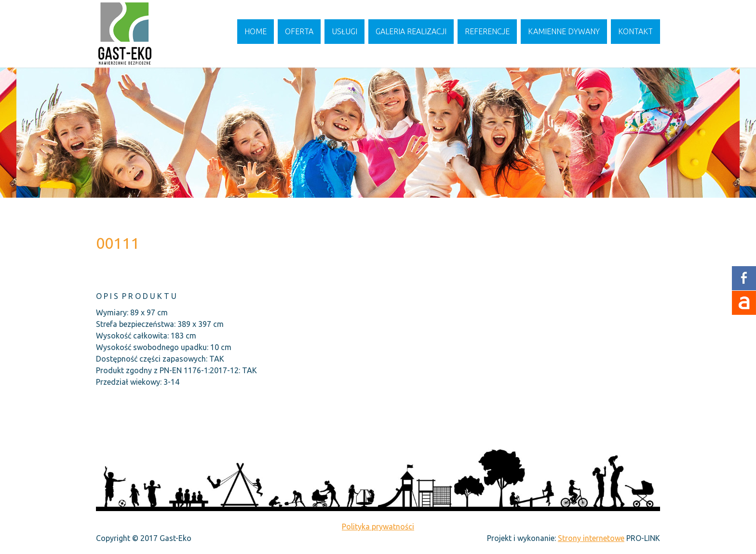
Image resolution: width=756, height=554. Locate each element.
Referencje (487, 31)
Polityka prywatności (378, 527)
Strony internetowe (591, 538)
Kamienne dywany (564, 31)
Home (256, 31)
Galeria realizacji (411, 31)
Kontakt (635, 31)
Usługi (344, 31)
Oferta (299, 31)
